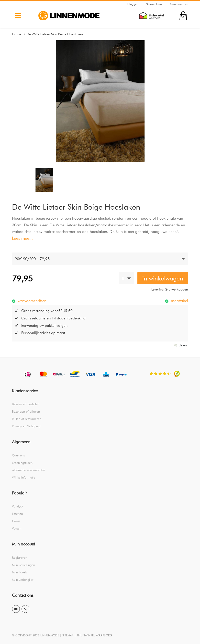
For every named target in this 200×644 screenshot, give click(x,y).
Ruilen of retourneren (27, 419)
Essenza (17, 514)
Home (17, 34)
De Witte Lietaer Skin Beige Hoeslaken (55, 34)
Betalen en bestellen (26, 404)
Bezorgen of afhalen (26, 411)
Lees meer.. (22, 238)
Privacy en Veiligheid (26, 426)
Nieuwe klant (154, 4)
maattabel (179, 301)
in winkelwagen (163, 278)
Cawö (16, 521)
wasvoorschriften (32, 301)
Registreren (20, 557)
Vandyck (18, 506)
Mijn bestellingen (23, 565)
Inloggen (133, 4)
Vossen (17, 528)
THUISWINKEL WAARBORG (94, 635)
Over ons (18, 455)
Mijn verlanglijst (23, 580)
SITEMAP (68, 635)
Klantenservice (179, 4)
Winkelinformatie (24, 477)
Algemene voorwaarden (28, 470)
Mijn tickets (19, 572)
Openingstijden (22, 463)
